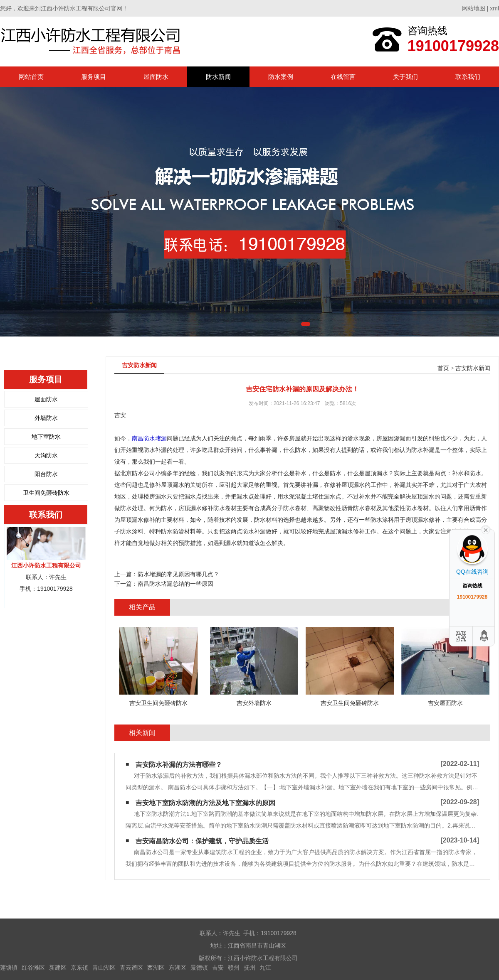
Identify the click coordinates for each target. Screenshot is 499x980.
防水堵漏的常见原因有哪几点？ (178, 574)
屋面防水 (156, 77)
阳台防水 (46, 474)
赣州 (234, 968)
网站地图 (474, 8)
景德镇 (199, 968)
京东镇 (79, 968)
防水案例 (281, 77)
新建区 (58, 968)
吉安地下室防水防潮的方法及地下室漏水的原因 (205, 803)
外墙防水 (46, 418)
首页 (443, 368)
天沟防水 (46, 455)
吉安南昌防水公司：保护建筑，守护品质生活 (202, 841)
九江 (265, 968)
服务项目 (94, 77)
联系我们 (468, 77)
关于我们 (405, 77)
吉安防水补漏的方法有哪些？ (179, 765)
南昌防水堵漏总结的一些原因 (175, 584)
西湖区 (156, 968)
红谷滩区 (33, 968)
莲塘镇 (9, 968)
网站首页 (31, 77)
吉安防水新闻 (473, 368)
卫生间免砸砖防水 (46, 493)
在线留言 (343, 77)
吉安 (218, 968)
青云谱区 (131, 968)
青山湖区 (104, 968)
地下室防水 (46, 437)
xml (494, 8)
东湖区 (178, 968)
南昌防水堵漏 (149, 438)
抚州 (249, 968)
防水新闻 (218, 77)
